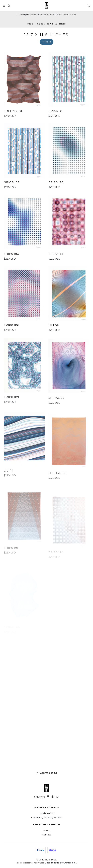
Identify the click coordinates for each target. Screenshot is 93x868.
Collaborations (47, 813)
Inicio (30, 24)
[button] (47, 42)
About (47, 830)
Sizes (40, 24)
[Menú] (4, 6)
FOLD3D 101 (13, 111)
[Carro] (89, 6)
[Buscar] (9, 6)
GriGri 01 (56, 111)
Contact (46, 835)
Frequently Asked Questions (47, 817)
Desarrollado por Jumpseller (61, 863)
